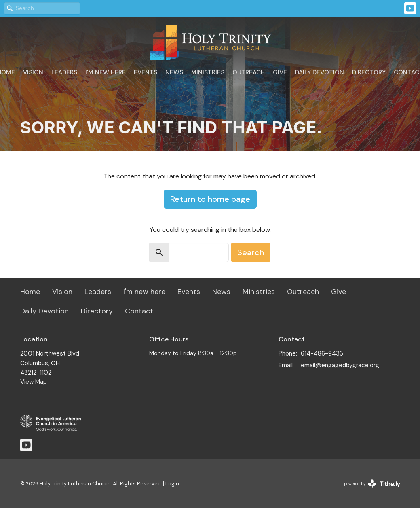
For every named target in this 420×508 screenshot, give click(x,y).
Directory (369, 72)
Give (280, 72)
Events (146, 72)
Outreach (249, 72)
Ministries (208, 72)
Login (172, 484)
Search (251, 252)
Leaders (64, 72)
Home (30, 292)
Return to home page (210, 199)
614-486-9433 (322, 353)
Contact (139, 311)
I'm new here (106, 72)
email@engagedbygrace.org (340, 365)
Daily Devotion (320, 72)
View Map (34, 382)
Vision (33, 72)
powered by (372, 484)
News (174, 72)
